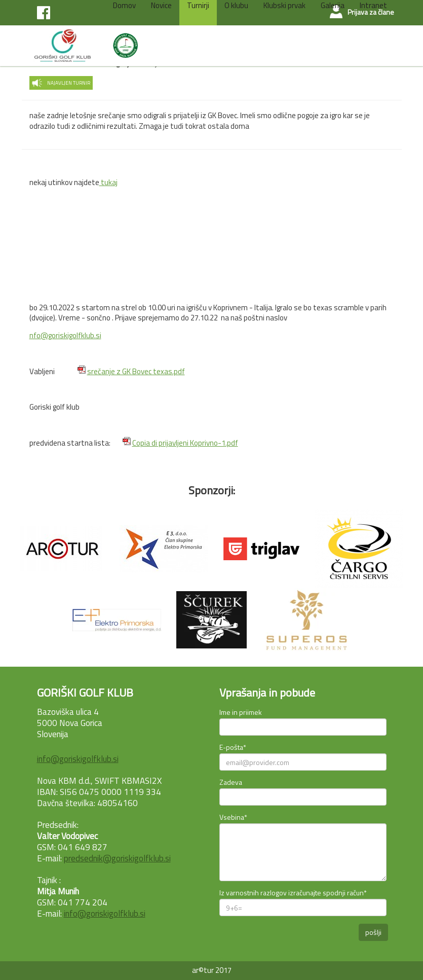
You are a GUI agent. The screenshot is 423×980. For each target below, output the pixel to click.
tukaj (108, 182)
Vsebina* (233, 817)
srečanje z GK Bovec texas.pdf (136, 371)
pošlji (373, 932)
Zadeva (231, 782)
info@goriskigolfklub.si (78, 759)
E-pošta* (233, 747)
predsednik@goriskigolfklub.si (117, 858)
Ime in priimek (241, 712)
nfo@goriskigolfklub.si (65, 335)
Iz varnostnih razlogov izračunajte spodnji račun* (293, 893)
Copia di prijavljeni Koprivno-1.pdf (185, 443)
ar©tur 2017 (212, 970)
